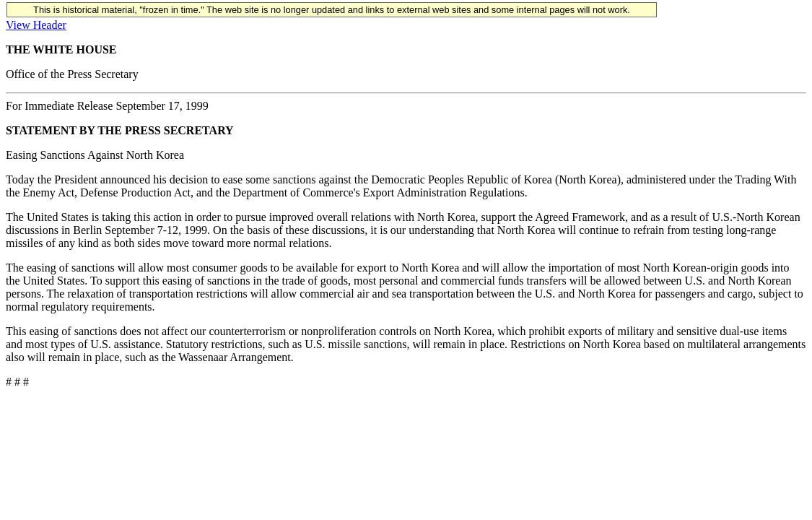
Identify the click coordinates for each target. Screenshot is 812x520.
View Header (36, 25)
